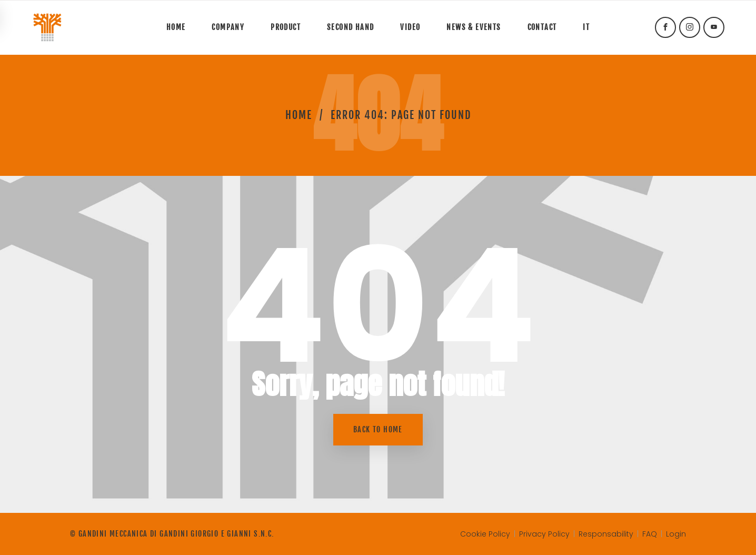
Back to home (378, 429)
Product (286, 27)
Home (176, 27)
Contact (542, 27)
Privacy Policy (544, 534)
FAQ (650, 534)
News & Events (474, 27)
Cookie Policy (485, 534)
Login (676, 534)
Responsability (606, 534)
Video (410, 27)
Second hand (350, 27)
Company (228, 27)
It (586, 27)
